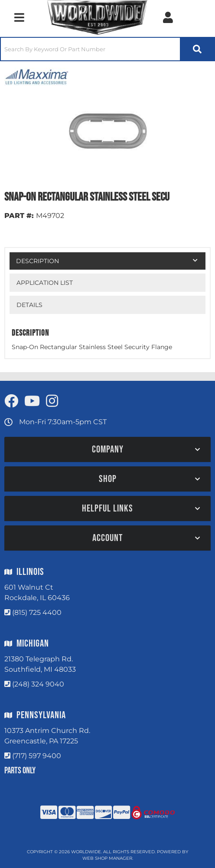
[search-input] (90, 49)
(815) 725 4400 (37, 612)
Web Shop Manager (107, 858)
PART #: (19, 216)
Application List (45, 283)
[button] (107, 49)
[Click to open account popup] (168, 17)
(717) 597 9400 (37, 756)
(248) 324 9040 (38, 684)
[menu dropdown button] (19, 17)
